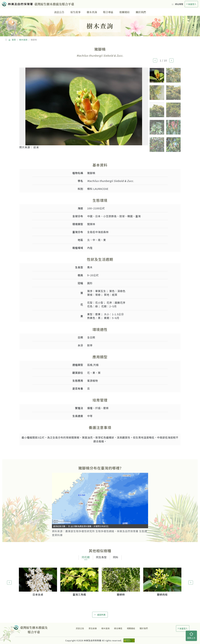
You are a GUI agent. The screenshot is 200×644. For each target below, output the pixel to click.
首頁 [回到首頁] (14, 40)
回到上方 (191, 636)
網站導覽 (179, 4)
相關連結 (124, 12)
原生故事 (76, 12)
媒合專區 (108, 12)
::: (173, 4)
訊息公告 (59, 12)
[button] (155, 60)
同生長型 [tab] (101, 557)
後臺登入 (191, 4)
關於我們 (141, 12)
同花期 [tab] (86, 557)
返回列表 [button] (100, 615)
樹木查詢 (92, 12)
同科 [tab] (116, 557)
